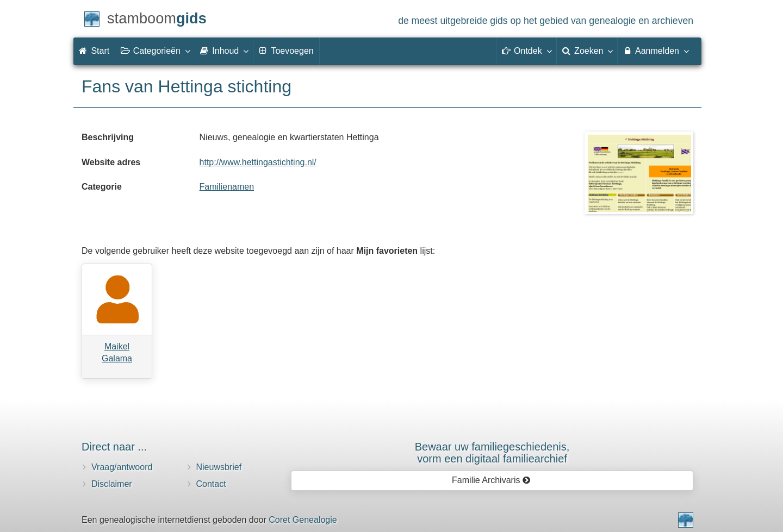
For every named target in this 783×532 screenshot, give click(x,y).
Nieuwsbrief (219, 467)
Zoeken (587, 51)
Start (94, 51)
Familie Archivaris (491, 480)
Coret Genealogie (303, 520)
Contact (211, 484)
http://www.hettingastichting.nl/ (258, 162)
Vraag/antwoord (122, 467)
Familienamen (227, 187)
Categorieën (155, 51)
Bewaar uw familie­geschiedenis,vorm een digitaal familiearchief (492, 453)
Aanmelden (655, 51)
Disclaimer (112, 484)
